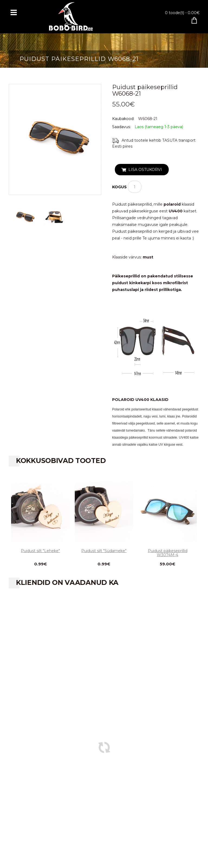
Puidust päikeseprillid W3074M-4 (168, 553)
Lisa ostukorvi (145, 170)
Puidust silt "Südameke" (104, 551)
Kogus (119, 187)
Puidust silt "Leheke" (40, 551)
